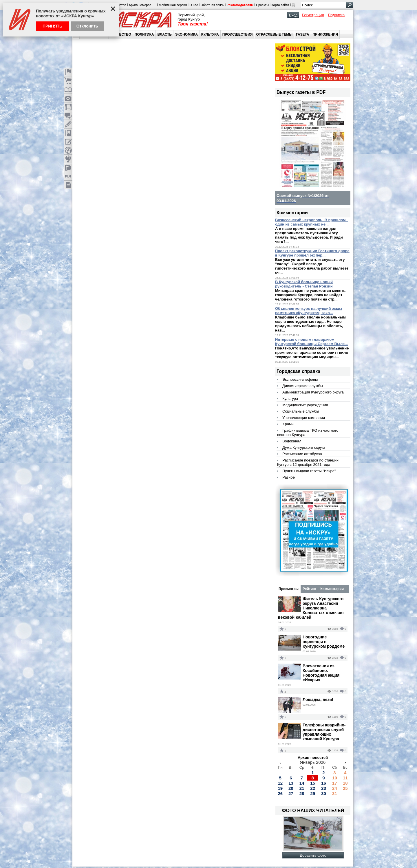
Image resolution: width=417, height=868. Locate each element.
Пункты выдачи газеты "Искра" (309, 471)
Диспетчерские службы (303, 386)
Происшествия (238, 34)
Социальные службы (301, 411)
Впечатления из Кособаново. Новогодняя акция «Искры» (321, 673)
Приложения (325, 34)
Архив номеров (140, 5)
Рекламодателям (240, 5)
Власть (165, 34)
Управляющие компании (304, 418)
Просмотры (289, 589)
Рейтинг (309, 589)
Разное (289, 477)
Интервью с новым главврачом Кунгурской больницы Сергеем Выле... (311, 342)
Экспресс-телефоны (300, 379)
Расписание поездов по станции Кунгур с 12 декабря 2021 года (308, 462)
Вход (293, 15)
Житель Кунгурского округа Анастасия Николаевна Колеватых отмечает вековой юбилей (311, 608)
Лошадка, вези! (318, 699)
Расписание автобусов (302, 454)
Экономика (186, 34)
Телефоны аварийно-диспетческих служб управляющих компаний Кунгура (324, 732)
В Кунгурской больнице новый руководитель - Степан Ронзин (304, 284)
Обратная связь (212, 5)
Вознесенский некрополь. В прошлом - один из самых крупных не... (312, 222)
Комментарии (332, 589)
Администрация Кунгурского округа (313, 392)
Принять (52, 26)
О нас (194, 5)
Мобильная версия (173, 5)
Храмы (288, 424)
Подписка (336, 15)
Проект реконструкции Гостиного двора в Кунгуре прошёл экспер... (312, 253)
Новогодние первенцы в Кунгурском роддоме (324, 642)
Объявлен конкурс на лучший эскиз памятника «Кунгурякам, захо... (309, 311)
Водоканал (292, 441)
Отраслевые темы (274, 34)
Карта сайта (280, 5)
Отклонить (87, 26)
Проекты (262, 5)
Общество (121, 34)
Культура (210, 34)
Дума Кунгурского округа (304, 447)
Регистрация (313, 15)
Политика (144, 34)
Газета (302, 34)
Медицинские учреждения (305, 405)
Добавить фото (313, 855)
